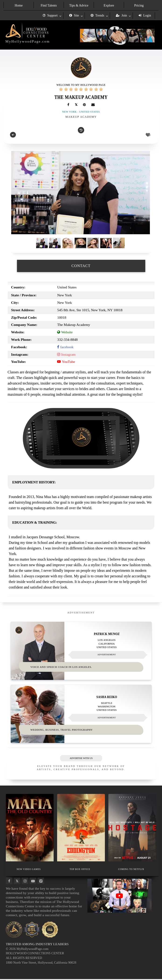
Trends (97, 15)
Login (145, 15)
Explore (109, 5)
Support (50, 15)
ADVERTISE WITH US (81, 759)
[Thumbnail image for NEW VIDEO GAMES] (30, 829)
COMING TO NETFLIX (131, 870)
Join (121, 15)
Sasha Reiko (107, 697)
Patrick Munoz (107, 634)
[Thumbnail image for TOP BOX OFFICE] (81, 829)
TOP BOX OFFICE (80, 870)
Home (19, 5)
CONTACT (81, 266)
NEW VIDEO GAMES (29, 870)
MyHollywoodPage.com (28, 41)
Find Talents (49, 5)
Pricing (139, 5)
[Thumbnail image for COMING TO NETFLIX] (132, 829)
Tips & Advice (79, 5)
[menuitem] (19, 5)
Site (74, 15)
